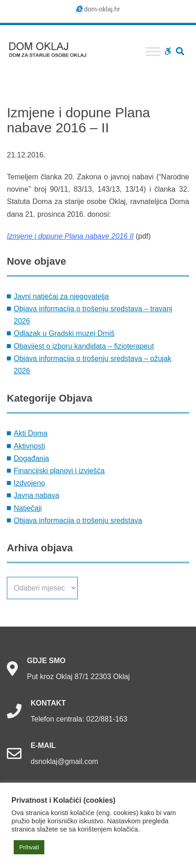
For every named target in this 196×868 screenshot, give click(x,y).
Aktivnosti (29, 446)
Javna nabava (37, 495)
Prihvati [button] (29, 847)
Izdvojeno (29, 483)
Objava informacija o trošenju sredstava (78, 520)
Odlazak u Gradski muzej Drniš (64, 333)
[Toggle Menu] (153, 51)
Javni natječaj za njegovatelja (61, 296)
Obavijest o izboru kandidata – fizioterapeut (84, 346)
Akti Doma (31, 433)
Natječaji (28, 508)
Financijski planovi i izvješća (59, 471)
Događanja (31, 458)
